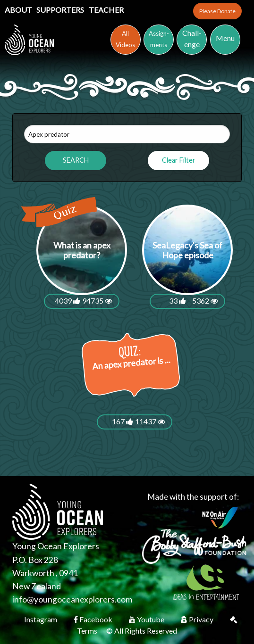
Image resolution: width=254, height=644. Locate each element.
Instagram (41, 619)
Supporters (61, 10)
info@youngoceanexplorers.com (72, 599)
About (19, 10)
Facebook (94, 619)
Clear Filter (179, 160)
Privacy (198, 619)
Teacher (106, 10)
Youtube (147, 619)
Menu (225, 38)
